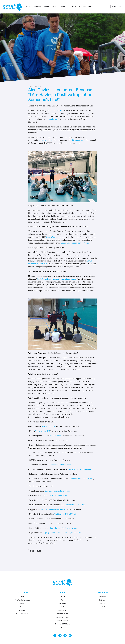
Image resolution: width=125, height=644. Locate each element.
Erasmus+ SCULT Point (63, 624)
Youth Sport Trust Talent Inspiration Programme (56, 279)
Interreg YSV (62, 610)
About (28, 7)
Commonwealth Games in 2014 (81, 479)
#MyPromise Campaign (42, 7)
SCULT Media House (86, 7)
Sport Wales (51, 237)
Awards (64, 7)
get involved (54, 119)
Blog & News (63, 604)
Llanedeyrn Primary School (60, 465)
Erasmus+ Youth (63, 614)
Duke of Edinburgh (48, 426)
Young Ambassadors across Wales (75, 243)
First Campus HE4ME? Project (66, 514)
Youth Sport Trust (46, 140)
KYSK (62, 607)
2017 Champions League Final (73, 505)
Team (63, 600)
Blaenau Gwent (55, 436)
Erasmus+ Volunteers (62, 621)
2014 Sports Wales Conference (79, 469)
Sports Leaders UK (42, 431)
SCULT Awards (56, 111)
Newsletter (103, 607)
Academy (73, 7)
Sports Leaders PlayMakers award (63, 528)
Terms (63, 627)
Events (55, 7)
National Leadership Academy (53, 509)
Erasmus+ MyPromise (63, 617)
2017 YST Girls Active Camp (56, 495)
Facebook (103, 597)
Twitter (103, 604)
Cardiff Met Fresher (77, 140)
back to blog (36, 551)
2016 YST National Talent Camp (58, 491)
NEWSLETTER (117, 7)
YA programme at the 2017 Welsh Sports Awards (62, 533)
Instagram (103, 600)
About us (62, 597)
